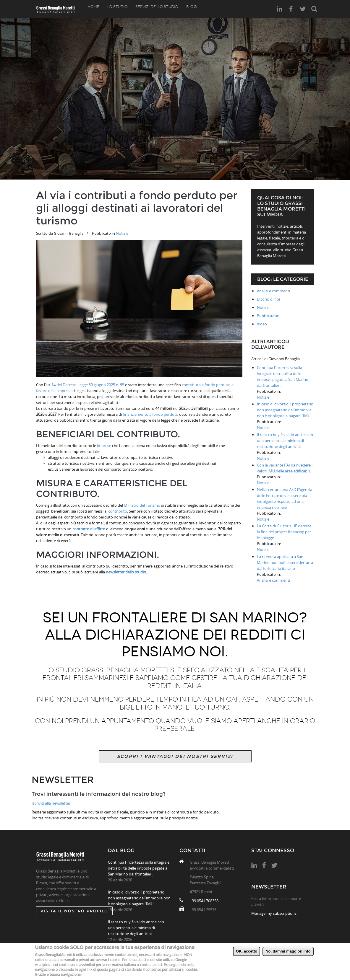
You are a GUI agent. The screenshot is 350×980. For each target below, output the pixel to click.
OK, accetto (247, 951)
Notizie (122, 233)
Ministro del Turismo (142, 505)
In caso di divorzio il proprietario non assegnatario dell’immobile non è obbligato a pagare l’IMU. (285, 410)
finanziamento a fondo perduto (150, 414)
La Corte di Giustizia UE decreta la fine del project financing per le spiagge (284, 532)
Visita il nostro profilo (74, 911)
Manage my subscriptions (274, 913)
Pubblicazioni (269, 316)
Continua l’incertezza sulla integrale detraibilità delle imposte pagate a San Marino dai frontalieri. (139, 868)
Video (262, 324)
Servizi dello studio (153, 9)
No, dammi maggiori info (288, 951)
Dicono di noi (268, 299)
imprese (104, 446)
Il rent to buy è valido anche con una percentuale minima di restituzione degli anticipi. (285, 441)
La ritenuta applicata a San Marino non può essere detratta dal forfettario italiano (285, 562)
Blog (186, 9)
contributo (117, 511)
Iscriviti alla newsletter (51, 803)
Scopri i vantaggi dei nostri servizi (175, 756)
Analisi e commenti (273, 291)
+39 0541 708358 (204, 901)
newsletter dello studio (125, 572)
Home (93, 9)
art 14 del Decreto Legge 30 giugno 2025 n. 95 (85, 385)
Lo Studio (115, 9)
